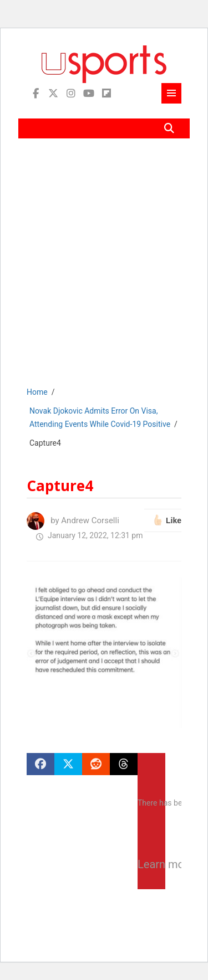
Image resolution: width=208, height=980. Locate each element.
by (73, 520)
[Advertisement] (104, 270)
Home (37, 392)
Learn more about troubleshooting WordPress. (151, 864)
